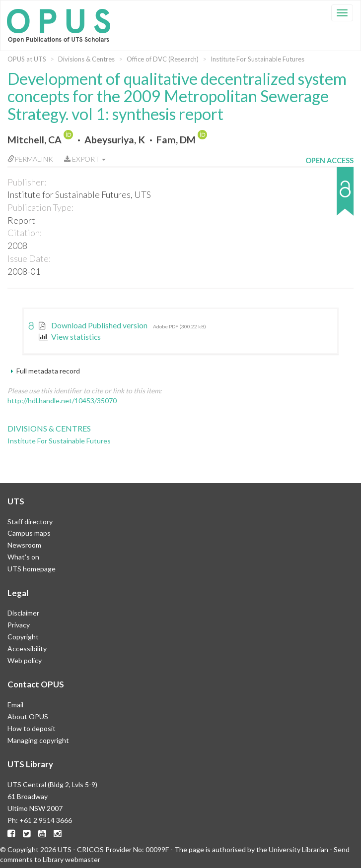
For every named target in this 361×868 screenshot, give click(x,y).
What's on (23, 557)
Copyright (23, 637)
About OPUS (28, 716)
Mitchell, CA (35, 140)
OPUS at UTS (27, 59)
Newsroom (24, 545)
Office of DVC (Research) (163, 59)
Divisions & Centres (86, 59)
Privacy (19, 625)
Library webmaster (72, 859)
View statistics (70, 337)
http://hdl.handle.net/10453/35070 (62, 401)
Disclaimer (23, 613)
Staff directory (30, 522)
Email (15, 705)
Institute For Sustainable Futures (257, 59)
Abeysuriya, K (115, 140)
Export (85, 159)
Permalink (30, 159)
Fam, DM (176, 140)
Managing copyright (38, 740)
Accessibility (27, 649)
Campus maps (29, 533)
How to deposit (32, 728)
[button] (329, 196)
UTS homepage (32, 569)
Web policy (25, 660)
